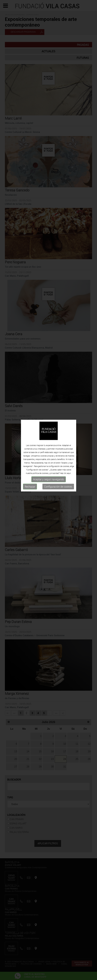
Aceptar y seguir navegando (49, 449)
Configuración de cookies (58, 457)
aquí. (69, 443)
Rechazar (30, 457)
